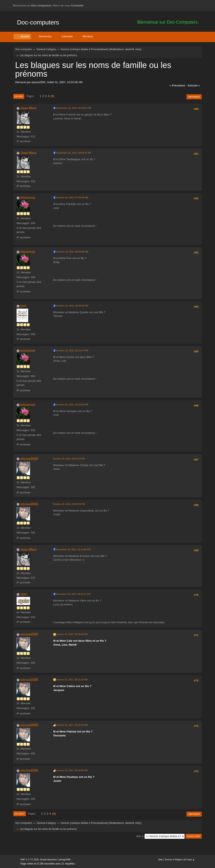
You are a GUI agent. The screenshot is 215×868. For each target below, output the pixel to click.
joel (23, 306)
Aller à (140, 836)
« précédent (177, 85)
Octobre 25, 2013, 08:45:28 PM (69, 504)
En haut (20, 814)
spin (24, 594)
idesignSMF (65, 860)
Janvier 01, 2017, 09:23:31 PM (72, 725)
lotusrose (28, 198)
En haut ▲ (189, 860)
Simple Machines (48, 860)
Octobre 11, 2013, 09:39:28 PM (72, 306)
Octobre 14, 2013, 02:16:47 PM (72, 350)
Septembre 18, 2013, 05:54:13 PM (74, 108)
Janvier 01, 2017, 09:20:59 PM (72, 634)
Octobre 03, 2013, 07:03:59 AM (72, 198)
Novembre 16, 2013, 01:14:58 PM (73, 549)
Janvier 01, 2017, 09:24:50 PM (72, 770)
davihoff (130, 49)
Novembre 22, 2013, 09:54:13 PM (73, 594)
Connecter (77, 5)
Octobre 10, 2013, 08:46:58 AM (72, 252)
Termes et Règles (173, 860)
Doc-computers (38, 22)
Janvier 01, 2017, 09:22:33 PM (72, 680)
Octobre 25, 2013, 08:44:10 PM (69, 459)
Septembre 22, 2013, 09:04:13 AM (74, 153)
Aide (161, 860)
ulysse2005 (29, 459)
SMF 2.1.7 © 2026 (30, 860)
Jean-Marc (28, 108)
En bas (19, 96)
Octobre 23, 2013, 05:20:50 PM (72, 405)
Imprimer (194, 97)
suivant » (194, 85)
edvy (138, 49)
